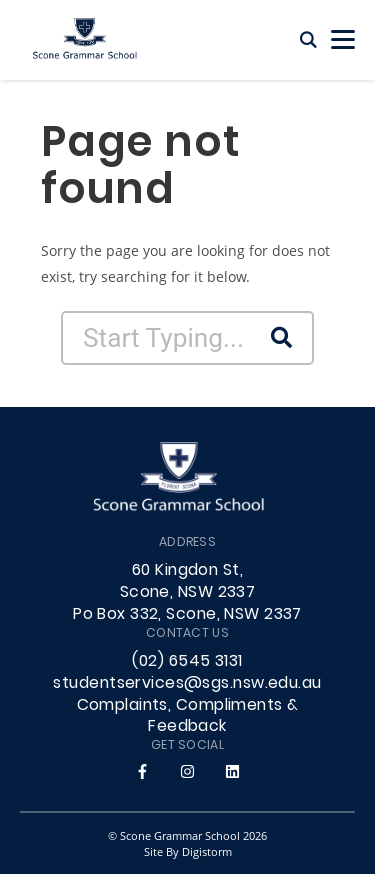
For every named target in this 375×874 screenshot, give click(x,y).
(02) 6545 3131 (187, 662)
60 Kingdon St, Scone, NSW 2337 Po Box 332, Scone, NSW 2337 (187, 593)
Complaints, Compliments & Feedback (188, 717)
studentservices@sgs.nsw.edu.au (187, 684)
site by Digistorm (188, 851)
